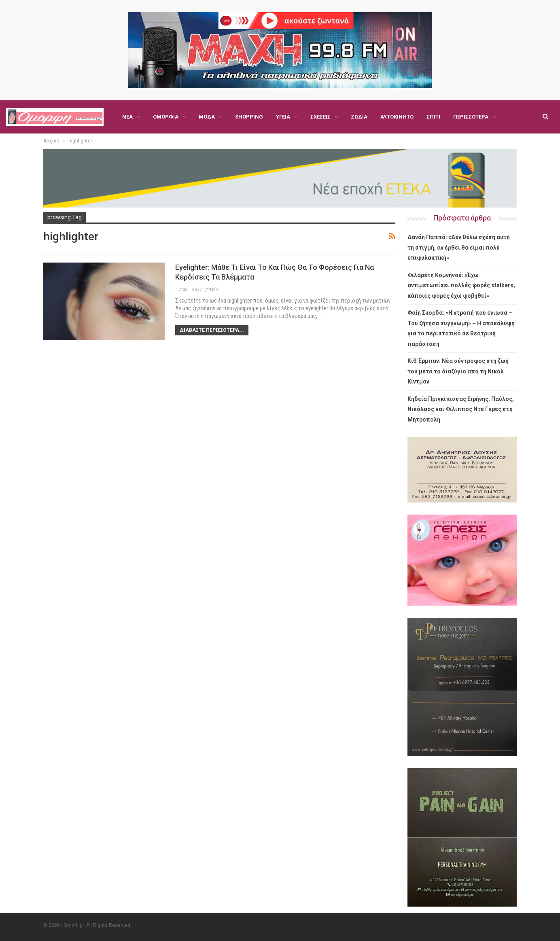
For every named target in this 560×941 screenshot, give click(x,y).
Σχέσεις (320, 117)
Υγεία (283, 117)
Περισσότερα (471, 117)
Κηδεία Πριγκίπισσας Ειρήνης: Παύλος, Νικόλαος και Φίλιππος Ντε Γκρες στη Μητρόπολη (461, 409)
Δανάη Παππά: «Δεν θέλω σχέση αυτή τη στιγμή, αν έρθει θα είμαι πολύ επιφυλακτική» (459, 247)
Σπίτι (433, 117)
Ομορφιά (166, 117)
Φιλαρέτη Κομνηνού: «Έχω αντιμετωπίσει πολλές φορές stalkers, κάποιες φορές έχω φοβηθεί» (461, 285)
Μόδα (207, 117)
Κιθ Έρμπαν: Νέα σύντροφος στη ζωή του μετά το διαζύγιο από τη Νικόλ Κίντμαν (458, 371)
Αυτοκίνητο (397, 117)
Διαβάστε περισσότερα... (212, 330)
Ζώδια (359, 117)
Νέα (127, 117)
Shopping (249, 117)
